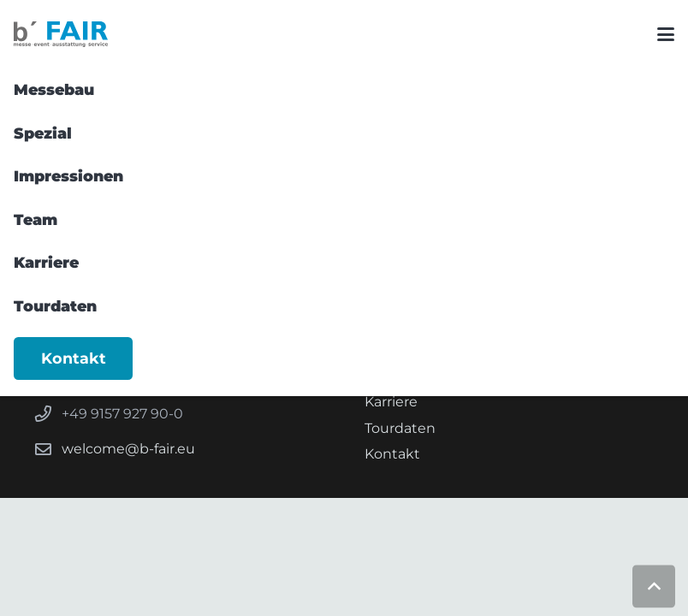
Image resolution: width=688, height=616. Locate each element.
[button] (666, 34)
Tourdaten (400, 428)
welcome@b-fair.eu (128, 449)
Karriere (391, 402)
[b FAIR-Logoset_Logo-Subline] (61, 34)
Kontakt (392, 454)
